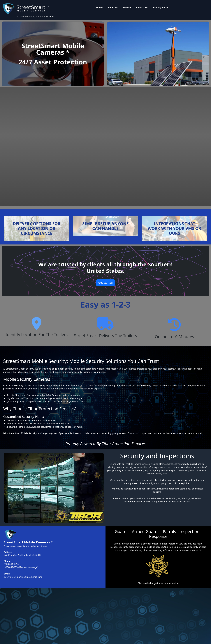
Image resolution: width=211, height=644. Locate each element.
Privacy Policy (160, 8)
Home (99, 8)
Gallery (127, 8)
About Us (113, 8)
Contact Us (142, 8)
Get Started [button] (106, 283)
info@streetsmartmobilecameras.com (23, 577)
